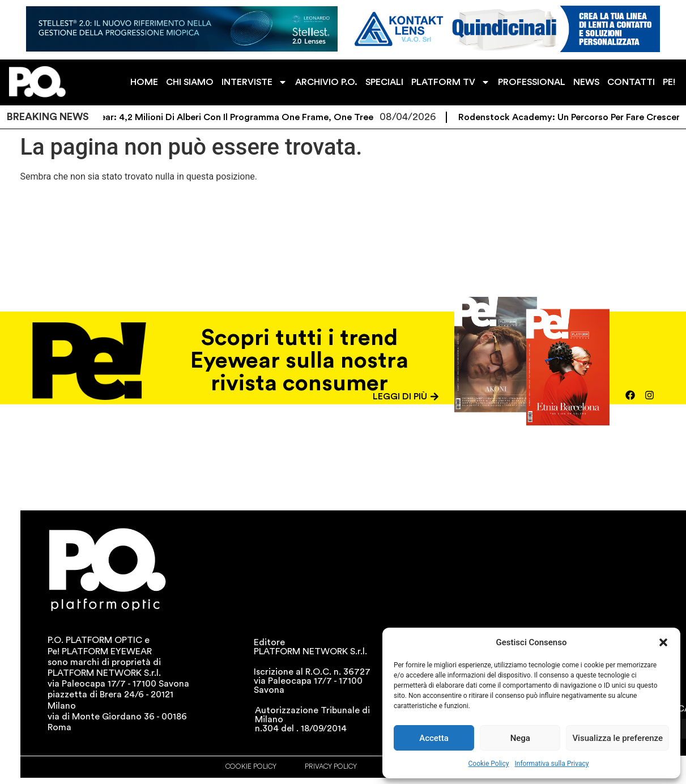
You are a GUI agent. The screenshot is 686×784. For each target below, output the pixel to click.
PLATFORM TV (451, 82)
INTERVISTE (254, 82)
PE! (669, 82)
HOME (144, 82)
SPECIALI (384, 82)
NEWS (586, 82)
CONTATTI (631, 82)
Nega (520, 738)
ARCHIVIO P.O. (326, 82)
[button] (663, 642)
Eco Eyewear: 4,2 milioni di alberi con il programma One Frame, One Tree (232, 117)
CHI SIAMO (190, 82)
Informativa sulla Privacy (551, 764)
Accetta (434, 738)
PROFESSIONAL (532, 82)
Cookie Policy (489, 764)
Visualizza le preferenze (617, 738)
